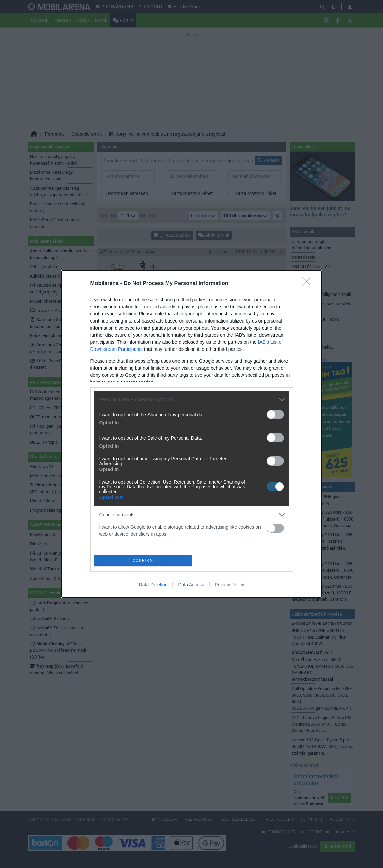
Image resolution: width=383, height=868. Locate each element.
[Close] (308, 282)
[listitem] (192, 398)
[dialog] (192, 434)
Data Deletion (153, 587)
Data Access (191, 587)
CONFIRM (145, 561)
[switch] (275, 412)
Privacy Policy (229, 587)
